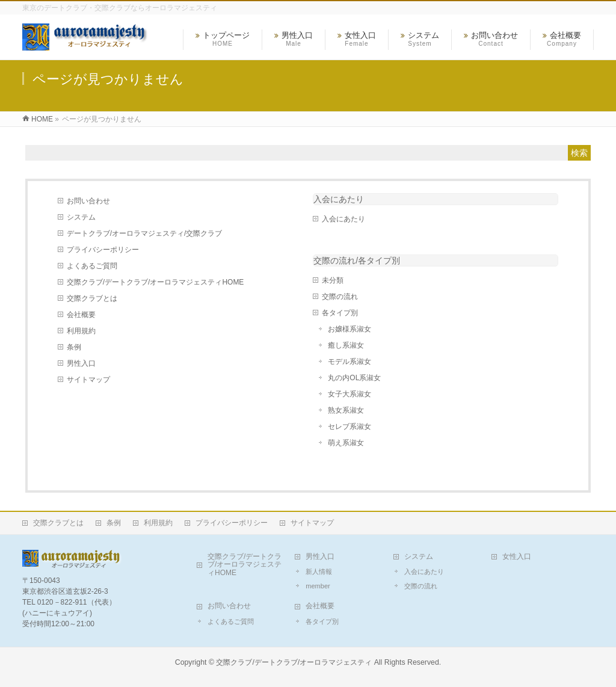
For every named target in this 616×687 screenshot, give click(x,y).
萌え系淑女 (346, 443)
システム (81, 217)
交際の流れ (340, 297)
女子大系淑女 (350, 394)
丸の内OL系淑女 (354, 378)
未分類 (333, 280)
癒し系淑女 (346, 345)
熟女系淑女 (346, 410)
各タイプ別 (340, 313)
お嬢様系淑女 (350, 329)
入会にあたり (339, 199)
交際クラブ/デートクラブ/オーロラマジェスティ (294, 662)
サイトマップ (88, 380)
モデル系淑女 (350, 362)
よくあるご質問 (92, 266)
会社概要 (81, 315)
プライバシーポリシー (103, 250)
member (318, 586)
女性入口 (517, 556)
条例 (74, 347)
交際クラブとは (92, 298)
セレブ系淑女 (350, 427)
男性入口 (81, 363)
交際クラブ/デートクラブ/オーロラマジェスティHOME (156, 282)
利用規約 (81, 331)
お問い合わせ (88, 201)
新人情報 (319, 571)
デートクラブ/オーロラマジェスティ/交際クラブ (145, 233)
